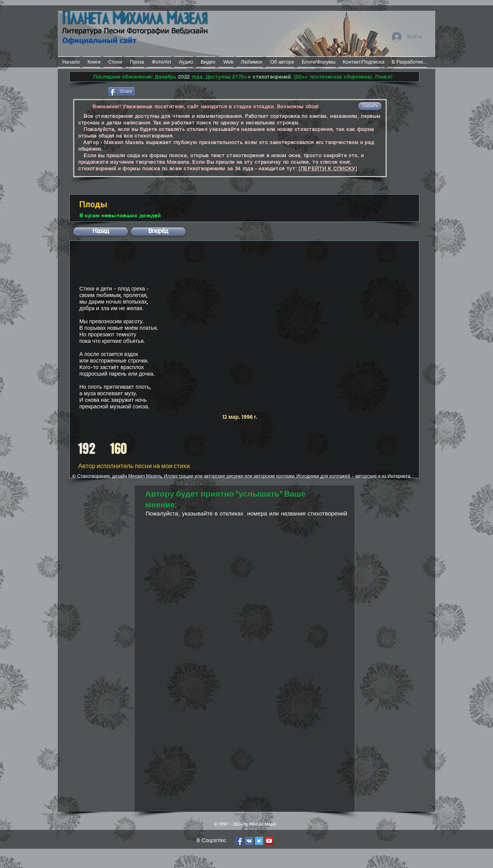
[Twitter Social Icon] (259, 841)
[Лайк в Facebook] (88, 91)
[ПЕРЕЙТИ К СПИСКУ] (328, 169)
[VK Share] (160, 91)
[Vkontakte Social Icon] (249, 841)
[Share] (122, 91)
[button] (370, 106)
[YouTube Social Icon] (269, 841)
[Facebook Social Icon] (239, 841)
